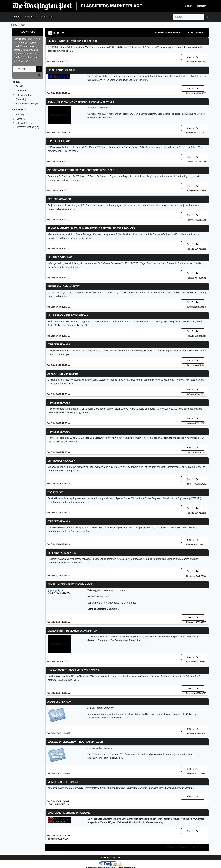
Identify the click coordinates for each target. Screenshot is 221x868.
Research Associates (61, 553)
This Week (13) (24, 123)
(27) (17, 82)
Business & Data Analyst (63, 286)
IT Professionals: (59, 141)
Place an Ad (30, 17)
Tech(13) (20, 86)
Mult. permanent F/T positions (68, 315)
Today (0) (20, 119)
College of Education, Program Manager (75, 742)
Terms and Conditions (110, 858)
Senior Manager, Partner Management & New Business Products (91, 228)
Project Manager (59, 199)
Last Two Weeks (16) (27, 127)
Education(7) (22, 91)
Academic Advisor (59, 702)
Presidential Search (61, 70)
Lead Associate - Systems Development (73, 670)
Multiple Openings (60, 257)
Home (16, 17)
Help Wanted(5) (23, 95)
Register (201, 6)
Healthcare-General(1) (27, 104)
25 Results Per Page (166, 33)
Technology (55, 492)
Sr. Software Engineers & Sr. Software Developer (81, 170)
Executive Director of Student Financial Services (81, 102)
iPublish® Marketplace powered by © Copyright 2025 (110, 863)
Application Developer (63, 374)
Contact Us (47, 17)
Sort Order (194, 33)
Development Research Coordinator (72, 631)
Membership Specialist (63, 782)
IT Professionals (59, 403)
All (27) (20, 114)
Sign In (189, 6)
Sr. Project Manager (61, 461)
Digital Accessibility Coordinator (70, 584)
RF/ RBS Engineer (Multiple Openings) (72, 41)
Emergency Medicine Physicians (69, 813)
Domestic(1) (21, 99)
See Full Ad (193, 57)
